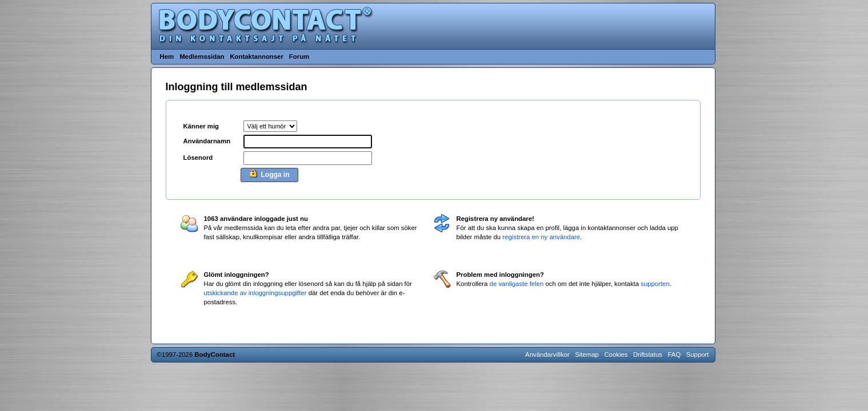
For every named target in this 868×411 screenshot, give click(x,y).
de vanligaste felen (517, 284)
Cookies (616, 354)
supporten (655, 284)
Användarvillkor (547, 354)
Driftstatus (648, 354)
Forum (299, 57)
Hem (167, 57)
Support (698, 354)
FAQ (675, 354)
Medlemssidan (202, 57)
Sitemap (587, 354)
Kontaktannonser (256, 57)
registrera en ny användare (541, 237)
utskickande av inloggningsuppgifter (255, 293)
